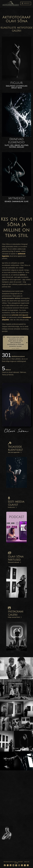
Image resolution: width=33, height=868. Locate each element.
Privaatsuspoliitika (10, 862)
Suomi (16, 863)
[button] (26, 3)
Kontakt (20, 862)
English (27, 862)
